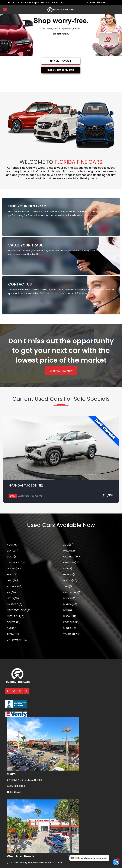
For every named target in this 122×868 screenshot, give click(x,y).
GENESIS (70, 575)
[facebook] (8, 691)
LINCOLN (70, 598)
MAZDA (70, 604)
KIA (11, 592)
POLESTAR (14, 622)
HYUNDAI (15, 586)
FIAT (68, 569)
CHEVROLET (17, 563)
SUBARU (70, 628)
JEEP (68, 586)
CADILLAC (72, 557)
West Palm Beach (20, 856)
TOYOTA (71, 634)
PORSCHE (71, 622)
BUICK (12, 557)
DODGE (14, 569)
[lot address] (62, 3)
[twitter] (14, 691)
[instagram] (20, 691)
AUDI (68, 545)
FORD (13, 575)
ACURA (13, 545)
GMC (12, 580)
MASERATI (15, 604)
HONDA (70, 580)
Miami (12, 774)
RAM (12, 628)
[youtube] (27, 691)
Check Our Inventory (61, 371)
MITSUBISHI (16, 616)
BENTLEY (13, 551)
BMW (69, 551)
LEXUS (13, 598)
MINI (68, 610)
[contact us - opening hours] (36, 3)
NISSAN (70, 616)
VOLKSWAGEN (18, 640)
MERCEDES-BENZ (19, 610)
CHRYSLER (71, 563)
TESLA (13, 634)
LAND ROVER (72, 592)
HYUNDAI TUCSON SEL (26, 485)
